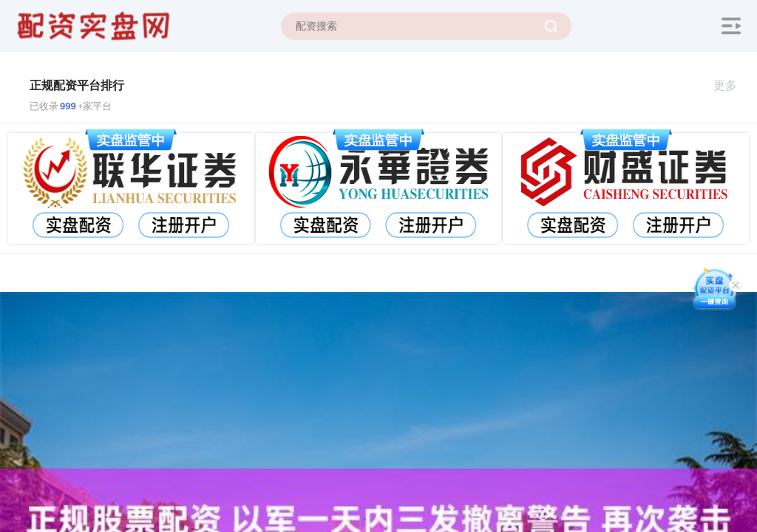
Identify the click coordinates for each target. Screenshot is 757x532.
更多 (731, 85)
